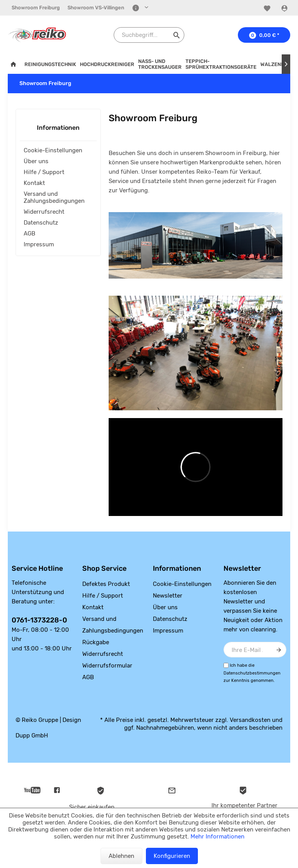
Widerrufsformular (107, 666)
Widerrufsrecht (44, 212)
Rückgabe (96, 642)
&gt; (196, 467)
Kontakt (34, 183)
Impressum (39, 244)
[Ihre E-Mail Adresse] (255, 650)
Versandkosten (250, 720)
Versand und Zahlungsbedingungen (54, 197)
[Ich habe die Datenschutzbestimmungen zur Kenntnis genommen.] (226, 665)
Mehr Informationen (217, 837)
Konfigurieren (172, 856)
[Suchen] (177, 35)
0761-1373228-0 (39, 620)
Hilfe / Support (44, 172)
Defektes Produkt (106, 584)
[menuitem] (36, 8)
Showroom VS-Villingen (96, 8)
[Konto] (285, 8)
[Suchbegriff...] (149, 35)
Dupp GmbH (32, 736)
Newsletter (168, 596)
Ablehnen (121, 856)
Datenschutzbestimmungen (252, 673)
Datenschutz (41, 223)
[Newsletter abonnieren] (279, 650)
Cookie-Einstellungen (53, 150)
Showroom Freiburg (36, 8)
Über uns (36, 161)
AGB (29, 234)
